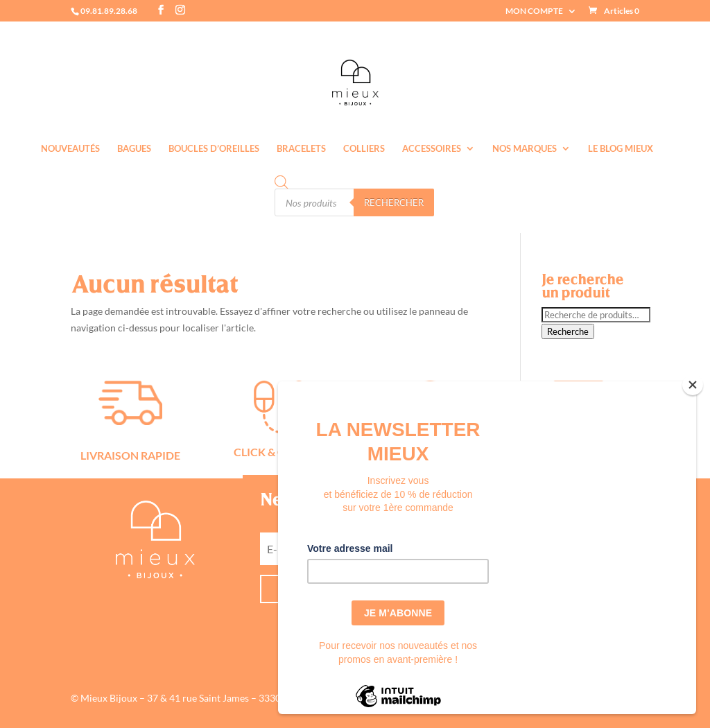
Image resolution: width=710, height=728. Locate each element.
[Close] (693, 385)
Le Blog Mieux (621, 149)
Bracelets (301, 149)
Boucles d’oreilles (214, 149)
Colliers (364, 149)
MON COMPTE (534, 11)
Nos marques (525, 149)
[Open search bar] (282, 182)
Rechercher (394, 202)
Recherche (568, 331)
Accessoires (432, 149)
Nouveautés (70, 149)
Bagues (134, 149)
